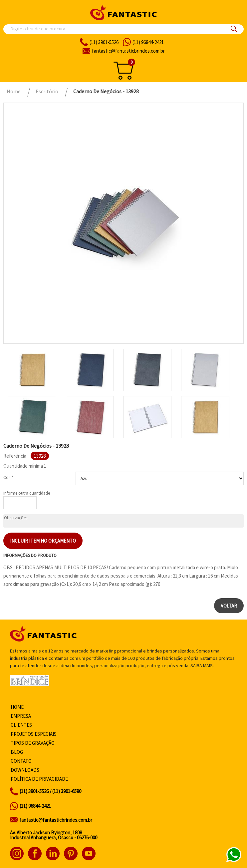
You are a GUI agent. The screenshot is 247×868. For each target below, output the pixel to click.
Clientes (21, 725)
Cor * (8, 477)
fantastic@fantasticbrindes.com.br (56, 820)
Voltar (229, 606)
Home (17, 707)
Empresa (21, 716)
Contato (21, 761)
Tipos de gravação (33, 743)
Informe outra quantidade (27, 493)
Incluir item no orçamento (43, 541)
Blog (17, 752)
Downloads (25, 770)
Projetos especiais (34, 734)
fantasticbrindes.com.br (128, 51)
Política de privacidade (39, 779)
